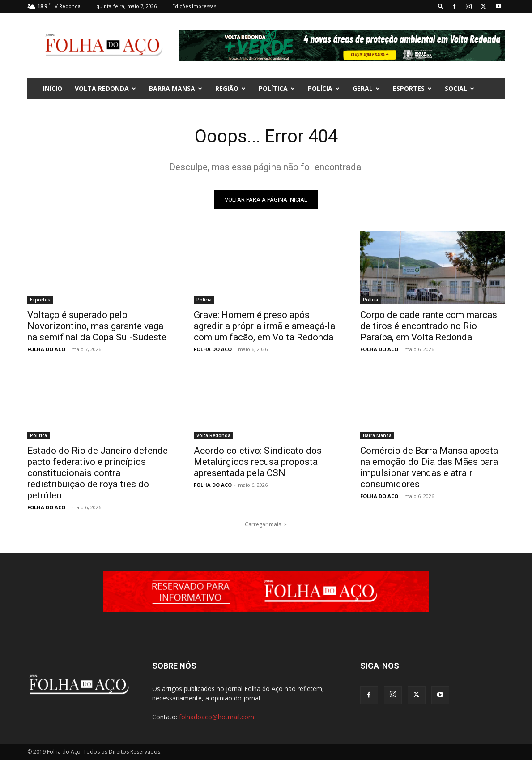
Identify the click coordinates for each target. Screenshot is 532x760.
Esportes (412, 88)
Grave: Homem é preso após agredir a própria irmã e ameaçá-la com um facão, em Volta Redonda (264, 326)
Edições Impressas (194, 6)
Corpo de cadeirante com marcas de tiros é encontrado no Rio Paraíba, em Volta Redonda (429, 326)
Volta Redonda (105, 88)
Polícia (324, 88)
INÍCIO (53, 88)
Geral (366, 88)
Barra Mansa (176, 88)
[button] (441, 6)
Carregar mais (266, 524)
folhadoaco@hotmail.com (217, 717)
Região (230, 88)
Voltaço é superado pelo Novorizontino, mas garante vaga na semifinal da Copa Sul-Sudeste (97, 326)
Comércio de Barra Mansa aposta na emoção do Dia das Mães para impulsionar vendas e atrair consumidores (429, 467)
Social (460, 88)
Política (277, 88)
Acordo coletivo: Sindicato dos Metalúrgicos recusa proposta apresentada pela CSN (258, 462)
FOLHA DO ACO (46, 349)
